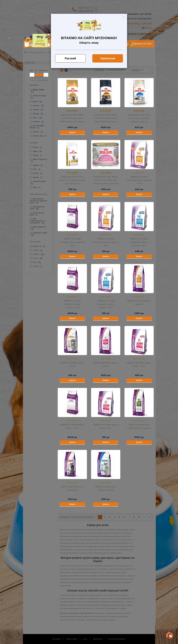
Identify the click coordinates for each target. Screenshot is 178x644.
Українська (108, 58)
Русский (70, 58)
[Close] (124, 17)
